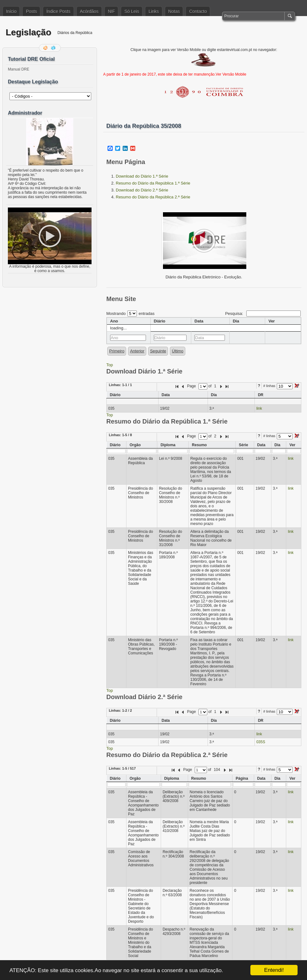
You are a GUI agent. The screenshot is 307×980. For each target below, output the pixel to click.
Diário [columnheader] (160, 321)
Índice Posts (58, 11)
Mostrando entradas (130, 313)
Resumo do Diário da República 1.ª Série (153, 183)
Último (178, 351)
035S (261, 742)
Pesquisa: (263, 313)
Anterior (137, 351)
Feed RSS (46, 48)
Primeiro (117, 351)
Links (154, 11)
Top (110, 365)
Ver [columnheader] (271, 321)
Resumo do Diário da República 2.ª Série (153, 197)
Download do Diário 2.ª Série (142, 190)
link (259, 408)
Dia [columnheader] (236, 321)
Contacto (198, 11)
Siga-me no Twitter (54, 48)
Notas (174, 11)
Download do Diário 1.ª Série (142, 176)
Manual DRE (19, 69)
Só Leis (132, 11)
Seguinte (158, 351)
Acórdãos (89, 11)
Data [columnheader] (199, 321)
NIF (112, 11)
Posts (31, 11)
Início (11, 11)
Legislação (28, 32)
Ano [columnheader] (114, 321)
